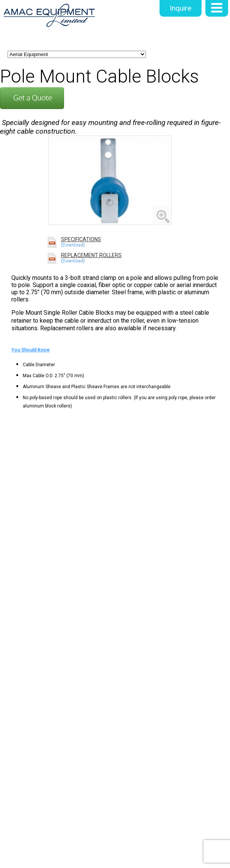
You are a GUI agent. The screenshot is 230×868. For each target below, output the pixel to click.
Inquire (181, 8)
